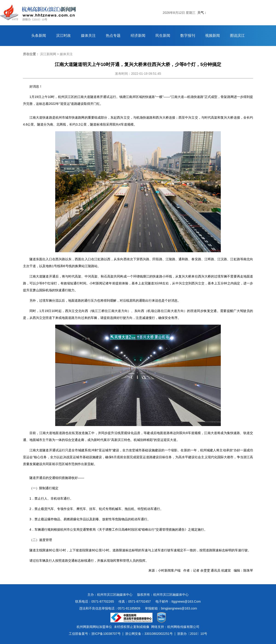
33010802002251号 (159, 634)
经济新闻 (138, 36)
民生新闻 (163, 36)
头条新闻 (39, 36)
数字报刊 (188, 36)
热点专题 (113, 36)
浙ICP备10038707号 (106, 634)
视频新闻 (213, 36)
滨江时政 (63, 36)
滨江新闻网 (48, 54)
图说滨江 (237, 36)
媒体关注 (88, 36)
